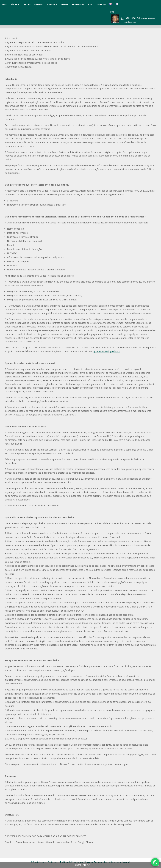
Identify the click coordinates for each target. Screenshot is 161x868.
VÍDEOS (14, 4)
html (112, 12)
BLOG (90, 4)
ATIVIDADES (52, 4)
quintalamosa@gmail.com (107, 351)
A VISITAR (64, 4)
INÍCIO (5, 4)
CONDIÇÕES (39, 4)
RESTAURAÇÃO (78, 4)
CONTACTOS (101, 4)
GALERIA (27, 4)
